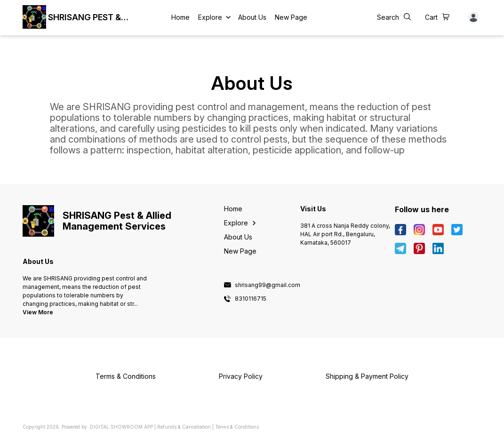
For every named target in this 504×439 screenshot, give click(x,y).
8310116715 (251, 299)
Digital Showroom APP (121, 427)
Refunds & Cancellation (184, 427)
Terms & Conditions (237, 427)
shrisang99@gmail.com (268, 285)
